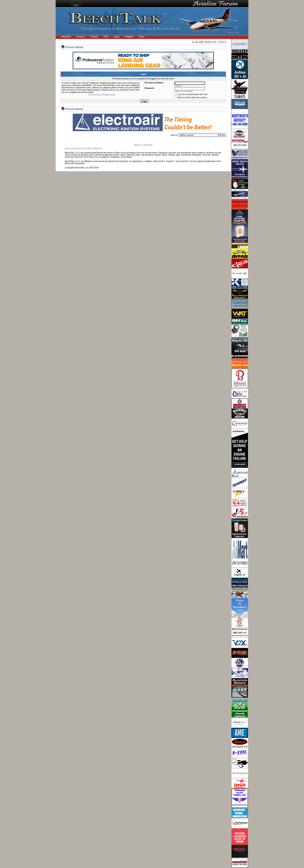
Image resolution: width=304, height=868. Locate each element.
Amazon (80, 37)
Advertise (66, 37)
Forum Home (74, 47)
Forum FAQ (86, 148)
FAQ (106, 37)
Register (129, 37)
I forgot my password (184, 91)
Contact (94, 37)
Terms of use (95, 95)
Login (116, 37)
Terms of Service (72, 148)
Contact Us (97, 148)
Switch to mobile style (143, 145)
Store (142, 37)
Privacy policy (109, 95)
